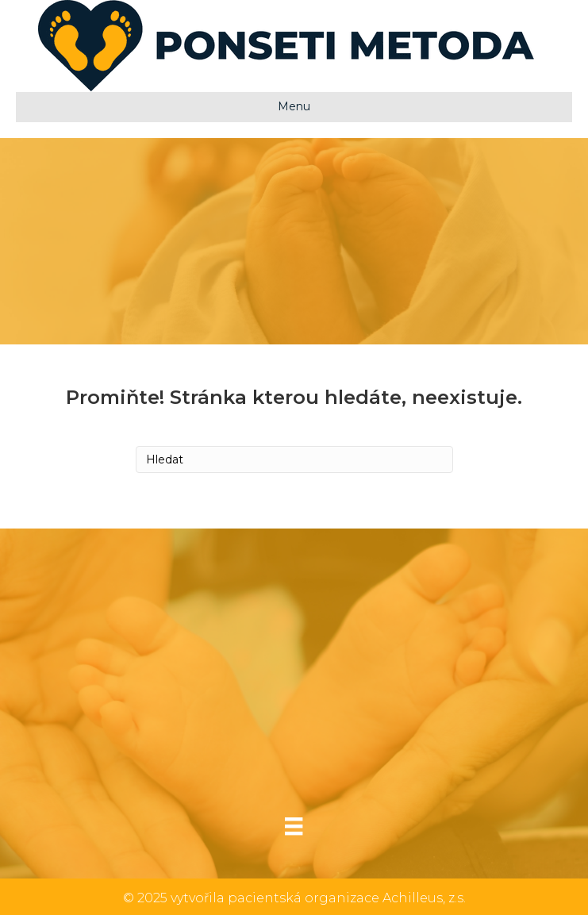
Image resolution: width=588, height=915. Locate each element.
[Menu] (294, 826)
